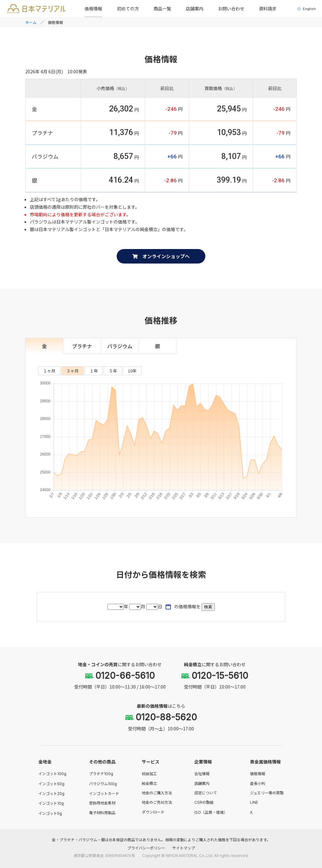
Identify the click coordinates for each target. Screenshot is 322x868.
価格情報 (93, 9)
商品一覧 (162, 9)
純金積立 (149, 783)
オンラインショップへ (161, 256)
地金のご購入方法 (157, 793)
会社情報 (202, 773)
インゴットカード (104, 793)
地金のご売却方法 (157, 802)
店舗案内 (195, 9)
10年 (132, 371)
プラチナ (82, 346)
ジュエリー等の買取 (267, 793)
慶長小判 (258, 783)
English (306, 9)
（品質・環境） (211, 812)
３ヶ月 (72, 371)
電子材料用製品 (102, 812)
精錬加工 (149, 773)
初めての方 (128, 9)
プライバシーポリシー (146, 848)
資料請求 (268, 9)
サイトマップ (184, 848)
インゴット (52, 773)
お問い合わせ (231, 9)
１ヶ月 (49, 371)
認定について (206, 793)
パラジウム (120, 346)
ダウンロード (153, 812)
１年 (94, 371)
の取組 (204, 802)
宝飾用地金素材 (102, 803)
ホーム (31, 22)
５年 (113, 371)
